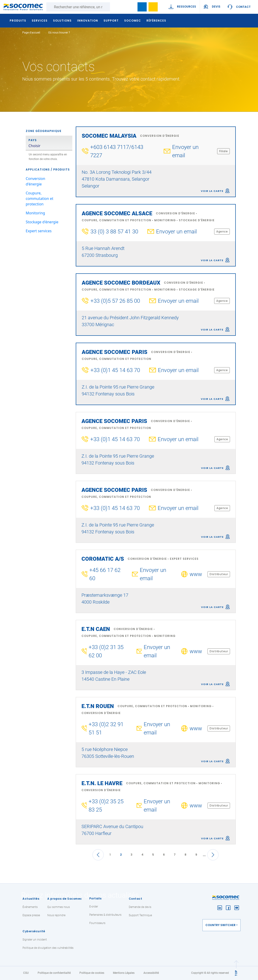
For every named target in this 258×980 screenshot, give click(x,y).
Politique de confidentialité (54, 973)
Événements (30, 907)
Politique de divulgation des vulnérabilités (48, 948)
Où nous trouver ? (59, 33)
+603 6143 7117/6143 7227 (117, 151)
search (131, 7)
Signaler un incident (35, 940)
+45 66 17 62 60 (105, 574)
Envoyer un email (185, 151)
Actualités (31, 899)
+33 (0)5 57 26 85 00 (115, 301)
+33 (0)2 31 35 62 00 (106, 651)
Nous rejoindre (56, 915)
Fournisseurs (97, 923)
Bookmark (142, 7)
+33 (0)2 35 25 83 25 (106, 806)
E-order (94, 907)
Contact (243, 7)
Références (157, 21)
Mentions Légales (124, 973)
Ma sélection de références (153, 7)
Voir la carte (212, 191)
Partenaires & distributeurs (105, 915)
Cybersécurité (34, 931)
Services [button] (40, 21)
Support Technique (140, 915)
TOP (236, 973)
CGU (26, 973)
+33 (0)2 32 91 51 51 (106, 728)
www (196, 574)
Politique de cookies (92, 973)
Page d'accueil (31, 33)
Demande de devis (140, 907)
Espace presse (31, 915)
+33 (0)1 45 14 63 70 (115, 370)
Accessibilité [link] (151, 973)
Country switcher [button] (220, 925)
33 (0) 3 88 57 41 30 (114, 232)
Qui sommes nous (59, 907)
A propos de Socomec (65, 899)
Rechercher (115, 7)
